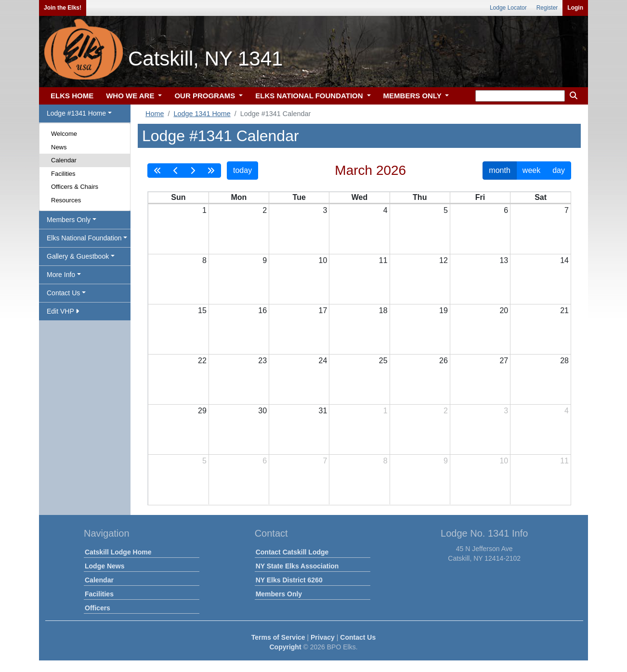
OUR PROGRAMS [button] (206, 96)
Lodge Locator (508, 8)
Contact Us (358, 637)
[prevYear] (157, 171)
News (59, 147)
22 (202, 361)
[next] (193, 171)
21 (564, 310)
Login (575, 8)
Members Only (279, 594)
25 (383, 361)
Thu (420, 197)
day (559, 170)
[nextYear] (211, 171)
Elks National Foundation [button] (84, 238)
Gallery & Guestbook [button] (78, 256)
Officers (98, 608)
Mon (239, 197)
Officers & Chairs (75, 187)
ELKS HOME (72, 96)
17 (323, 310)
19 (444, 310)
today (242, 170)
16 (262, 310)
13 (504, 260)
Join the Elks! (63, 8)
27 (504, 361)
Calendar (64, 160)
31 (323, 411)
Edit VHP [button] (63, 311)
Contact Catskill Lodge (292, 552)
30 (262, 411)
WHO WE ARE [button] (131, 96)
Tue (299, 197)
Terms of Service (278, 637)
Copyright (285, 647)
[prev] (176, 171)
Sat (541, 197)
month (499, 170)
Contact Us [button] (63, 293)
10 (323, 260)
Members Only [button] (69, 220)
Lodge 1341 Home (202, 114)
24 (323, 361)
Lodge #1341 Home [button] (76, 113)
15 (202, 310)
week (531, 170)
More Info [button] (61, 275)
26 (444, 361)
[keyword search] (520, 96)
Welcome (64, 134)
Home (155, 114)
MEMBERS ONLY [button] (413, 96)
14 (564, 260)
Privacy (323, 637)
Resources (66, 200)
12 (444, 260)
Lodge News (104, 566)
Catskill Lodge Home (118, 552)
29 (202, 411)
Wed (359, 197)
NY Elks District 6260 (289, 580)
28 (564, 361)
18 (383, 310)
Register (547, 8)
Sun (178, 197)
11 (383, 260)
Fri (480, 197)
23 (262, 361)
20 (504, 310)
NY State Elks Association (297, 566)
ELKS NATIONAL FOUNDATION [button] (310, 96)
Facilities (63, 174)
